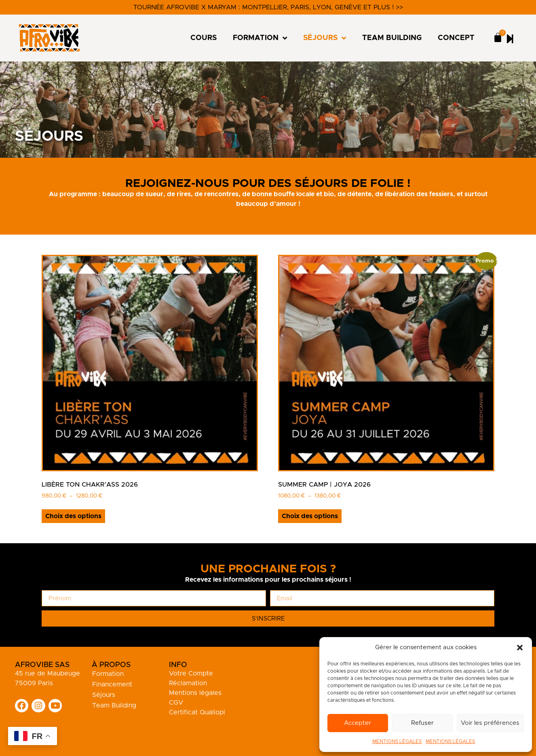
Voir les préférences (491, 723)
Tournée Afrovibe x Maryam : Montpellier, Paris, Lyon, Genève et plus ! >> (268, 7)
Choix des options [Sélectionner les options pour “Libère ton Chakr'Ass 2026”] (73, 516)
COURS (204, 38)
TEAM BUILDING (392, 38)
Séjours (104, 695)
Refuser (423, 723)
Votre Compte (191, 673)
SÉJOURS (325, 38)
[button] (520, 648)
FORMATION (260, 38)
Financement (112, 684)
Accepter (358, 723)
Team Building (114, 705)
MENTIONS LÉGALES (397, 741)
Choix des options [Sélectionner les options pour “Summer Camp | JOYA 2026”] (310, 516)
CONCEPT (456, 38)
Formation (108, 674)
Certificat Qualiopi (197, 712)
